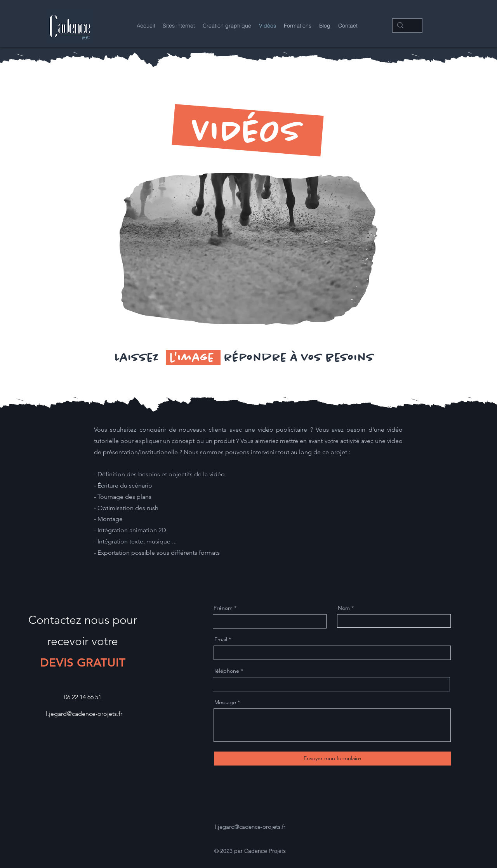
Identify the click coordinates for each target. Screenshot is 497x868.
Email (221, 639)
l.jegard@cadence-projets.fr (84, 714)
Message (225, 702)
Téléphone (226, 671)
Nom (344, 608)
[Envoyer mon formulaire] (332, 759)
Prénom (223, 608)
